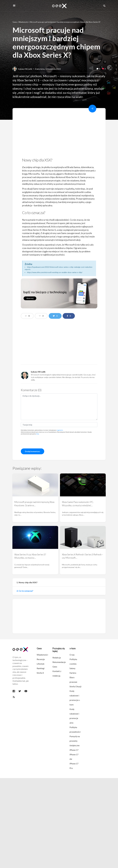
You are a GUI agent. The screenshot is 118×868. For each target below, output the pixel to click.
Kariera (73, 673)
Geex (15, 22)
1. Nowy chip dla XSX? (27, 582)
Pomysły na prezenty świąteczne (75, 741)
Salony (72, 668)
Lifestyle (41, 664)
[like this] (103, 69)
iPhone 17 (74, 750)
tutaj (37, 434)
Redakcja (57, 658)
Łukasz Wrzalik (25, 69)
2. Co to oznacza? (25, 591)
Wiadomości (23, 22)
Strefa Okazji (75, 686)
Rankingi (41, 668)
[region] (59, 134)
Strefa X (40, 673)
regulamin (60, 430)
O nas (72, 655)
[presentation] (40, 441)
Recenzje (41, 659)
